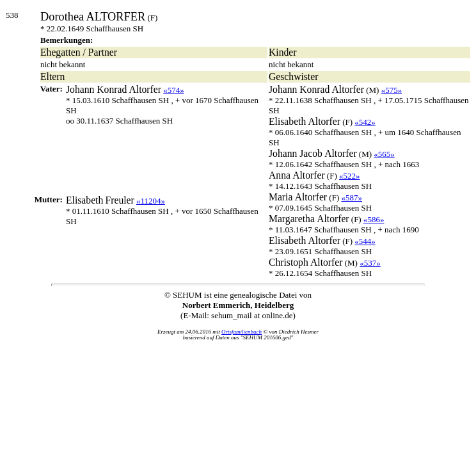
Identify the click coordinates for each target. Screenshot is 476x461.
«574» (174, 90)
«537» (370, 263)
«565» (384, 154)
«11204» (151, 201)
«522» (350, 176)
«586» (374, 219)
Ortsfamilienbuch (242, 332)
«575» (392, 90)
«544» (365, 241)
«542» (365, 122)
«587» (352, 198)
